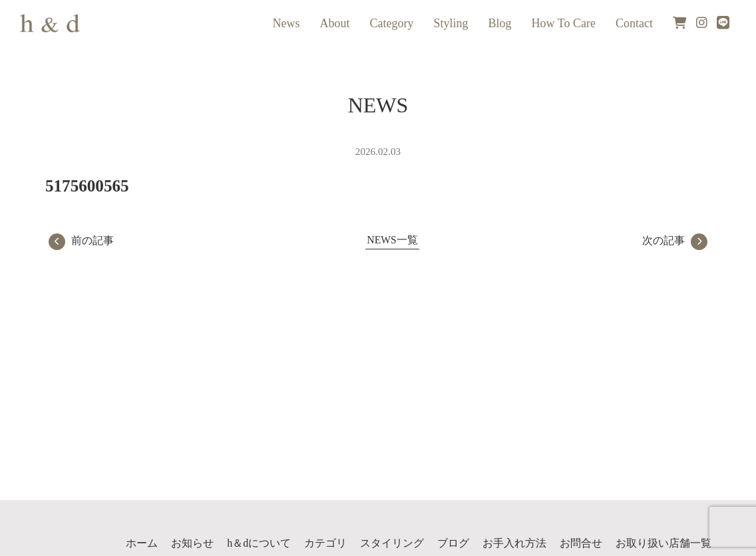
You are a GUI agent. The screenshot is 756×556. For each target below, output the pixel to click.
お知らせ (192, 543)
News (286, 23)
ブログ (453, 543)
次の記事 (675, 240)
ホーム (142, 543)
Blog (500, 23)
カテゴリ (325, 543)
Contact (634, 23)
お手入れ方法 (514, 543)
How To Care (564, 23)
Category (392, 23)
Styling (451, 23)
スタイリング (392, 543)
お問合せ (581, 543)
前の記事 (81, 240)
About (335, 23)
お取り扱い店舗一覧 (663, 543)
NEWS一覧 (392, 240)
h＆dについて (259, 543)
